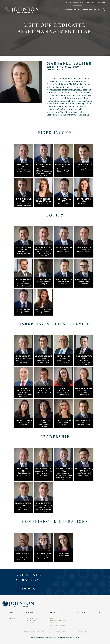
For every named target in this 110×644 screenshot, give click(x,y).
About (59, 9)
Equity (52, 618)
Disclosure (101, 3)
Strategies (68, 9)
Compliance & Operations (58, 625)
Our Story (12, 616)
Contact (97, 9)
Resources (88, 9)
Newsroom (12, 618)
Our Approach (31, 616)
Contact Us (29, 589)
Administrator (79, 640)
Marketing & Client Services (59, 621)
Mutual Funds (30, 623)
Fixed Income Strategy (33, 618)
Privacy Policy (91, 3)
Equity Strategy (31, 621)
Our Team (78, 9)
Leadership (54, 623)
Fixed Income (54, 616)
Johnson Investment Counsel (75, 3)
